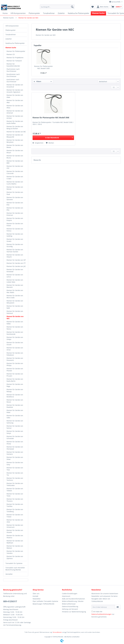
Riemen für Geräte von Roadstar (15, 406)
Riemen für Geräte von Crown (15, 178)
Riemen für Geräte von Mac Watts (15, 291)
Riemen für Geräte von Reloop (15, 390)
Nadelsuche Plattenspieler (15, 43)
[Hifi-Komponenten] (18, 13)
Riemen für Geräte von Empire (15, 219)
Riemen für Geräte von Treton (15, 516)
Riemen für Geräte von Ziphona (15, 557)
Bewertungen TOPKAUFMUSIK (43, 604)
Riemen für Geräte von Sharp (15, 443)
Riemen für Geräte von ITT (16, 263)
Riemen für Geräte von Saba (15, 417)
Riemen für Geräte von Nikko (15, 323)
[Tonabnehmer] (49, 13)
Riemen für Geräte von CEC (15, 167)
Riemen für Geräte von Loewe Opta (15, 281)
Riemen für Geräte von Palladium (15, 354)
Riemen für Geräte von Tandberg (15, 510)
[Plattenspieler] (34, 13)
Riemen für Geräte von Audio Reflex (15, 122)
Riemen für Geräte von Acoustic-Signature (15, 91)
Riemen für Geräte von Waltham (15, 542)
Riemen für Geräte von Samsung (15, 422)
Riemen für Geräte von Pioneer (15, 370)
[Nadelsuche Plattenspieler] (79, 13)
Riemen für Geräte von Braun (15, 151)
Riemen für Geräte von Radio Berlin (15, 380)
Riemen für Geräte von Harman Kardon (15, 251)
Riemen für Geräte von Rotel (15, 411)
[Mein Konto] (103, 7)
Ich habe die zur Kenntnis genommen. (103, 614)
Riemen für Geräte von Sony (15, 463)
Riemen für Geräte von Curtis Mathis (15, 183)
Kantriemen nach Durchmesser (13, 81)
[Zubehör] (61, 13)
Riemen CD (11, 54)
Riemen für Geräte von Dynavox (15, 198)
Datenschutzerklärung (70, 606)
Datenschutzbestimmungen (101, 614)
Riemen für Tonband (14, 61)
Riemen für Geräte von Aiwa (15, 96)
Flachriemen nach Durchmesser (13, 70)
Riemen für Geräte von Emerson (15, 214)
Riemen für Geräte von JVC (16, 266)
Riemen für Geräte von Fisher (15, 225)
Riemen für (37, 160)
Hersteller (9, 574)
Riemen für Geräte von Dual (15, 193)
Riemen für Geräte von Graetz (15, 240)
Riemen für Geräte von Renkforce (15, 396)
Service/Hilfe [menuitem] (115, 2)
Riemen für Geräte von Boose (15, 146)
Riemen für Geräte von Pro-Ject (15, 375)
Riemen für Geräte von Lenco (15, 276)
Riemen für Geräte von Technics (15, 479)
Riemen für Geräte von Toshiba (15, 505)
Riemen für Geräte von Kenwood (15, 270)
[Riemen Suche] (98, 13)
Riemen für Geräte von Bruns (15, 157)
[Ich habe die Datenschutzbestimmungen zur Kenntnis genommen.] (92, 611)
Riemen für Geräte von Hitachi (15, 256)
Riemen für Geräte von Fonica (15, 230)
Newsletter (37, 599)
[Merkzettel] (93, 7)
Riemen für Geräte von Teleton (15, 490)
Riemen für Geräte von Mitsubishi (15, 302)
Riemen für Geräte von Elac (15, 204)
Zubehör (9, 39)
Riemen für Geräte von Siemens (15, 453)
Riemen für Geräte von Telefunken (15, 484)
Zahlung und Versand (70, 609)
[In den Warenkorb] (53, 138)
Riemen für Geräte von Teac (15, 469)
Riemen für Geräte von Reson (15, 401)
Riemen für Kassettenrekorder (13, 65)
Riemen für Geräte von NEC (15, 317)
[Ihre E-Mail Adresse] (103, 607)
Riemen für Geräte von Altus (15, 107)
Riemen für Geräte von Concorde (15, 172)
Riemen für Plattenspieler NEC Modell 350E (43, 67)
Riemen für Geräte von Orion (15, 349)
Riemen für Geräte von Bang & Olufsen (15, 127)
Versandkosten (57, 632)
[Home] (5, 13)
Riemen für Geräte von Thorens (15, 500)
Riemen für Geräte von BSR (15, 162)
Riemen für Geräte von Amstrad (15, 112)
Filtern (37, 81)
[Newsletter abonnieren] (118, 607)
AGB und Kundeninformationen (73, 599)
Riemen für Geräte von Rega (15, 385)
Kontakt (35, 596)
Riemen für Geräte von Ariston (15, 117)
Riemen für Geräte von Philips (15, 364)
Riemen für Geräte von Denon (15, 188)
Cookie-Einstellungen (70, 594)
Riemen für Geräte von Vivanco (15, 537)
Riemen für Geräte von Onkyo (15, 338)
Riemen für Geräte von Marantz (15, 286)
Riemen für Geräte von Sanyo (15, 432)
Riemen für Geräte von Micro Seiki (15, 297)
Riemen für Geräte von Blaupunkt (15, 136)
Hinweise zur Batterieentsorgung (74, 612)
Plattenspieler (11, 30)
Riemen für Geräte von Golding (15, 235)
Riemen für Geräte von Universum (15, 526)
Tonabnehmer (11, 35)
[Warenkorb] (117, 7)
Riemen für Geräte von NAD (15, 307)
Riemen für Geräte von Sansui (15, 427)
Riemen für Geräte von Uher (15, 521)
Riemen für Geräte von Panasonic (15, 359)
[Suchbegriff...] (57, 7)
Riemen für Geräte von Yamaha (15, 552)
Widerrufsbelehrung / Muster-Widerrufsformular (73, 603)
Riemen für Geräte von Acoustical (15, 86)
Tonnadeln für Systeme (14, 563)
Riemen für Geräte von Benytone (15, 141)
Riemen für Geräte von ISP (16, 260)
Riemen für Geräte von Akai (15, 101)
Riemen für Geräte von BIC (16, 132)
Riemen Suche (11, 48)
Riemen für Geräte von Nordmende (15, 333)
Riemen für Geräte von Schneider (15, 437)
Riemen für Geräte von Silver (15, 458)
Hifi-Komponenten (12, 26)
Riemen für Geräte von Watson (15, 547)
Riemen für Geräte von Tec (15, 474)
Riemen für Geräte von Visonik (15, 531)
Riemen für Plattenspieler (16, 51)
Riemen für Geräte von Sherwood (15, 448)
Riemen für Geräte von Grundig (15, 245)
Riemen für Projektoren (15, 58)
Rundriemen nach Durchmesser (13, 75)
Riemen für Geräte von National (15, 312)
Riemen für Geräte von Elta (15, 209)
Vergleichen (38, 143)
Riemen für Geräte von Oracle (15, 344)
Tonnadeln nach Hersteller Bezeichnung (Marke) (15, 569)
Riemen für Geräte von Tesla (15, 495)
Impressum (66, 596)
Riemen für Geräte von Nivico (15, 328)
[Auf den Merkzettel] (50, 143)
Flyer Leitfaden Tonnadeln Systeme (45, 601)
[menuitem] (57, 8)
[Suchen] (72, 7)
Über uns (36, 594)
